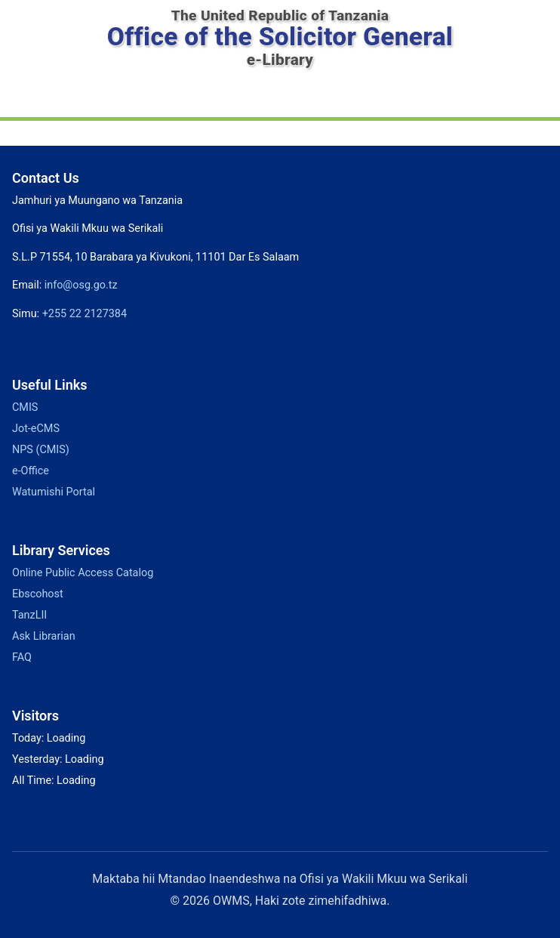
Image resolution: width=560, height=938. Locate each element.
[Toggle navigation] (280, 97)
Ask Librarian (43, 636)
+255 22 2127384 (88, 313)
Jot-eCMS (36, 428)
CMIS (25, 407)
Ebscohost (38, 594)
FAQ (22, 657)
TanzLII (29, 615)
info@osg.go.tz (81, 285)
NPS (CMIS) (40, 449)
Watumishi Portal (54, 492)
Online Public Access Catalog (85, 572)
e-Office (32, 471)
